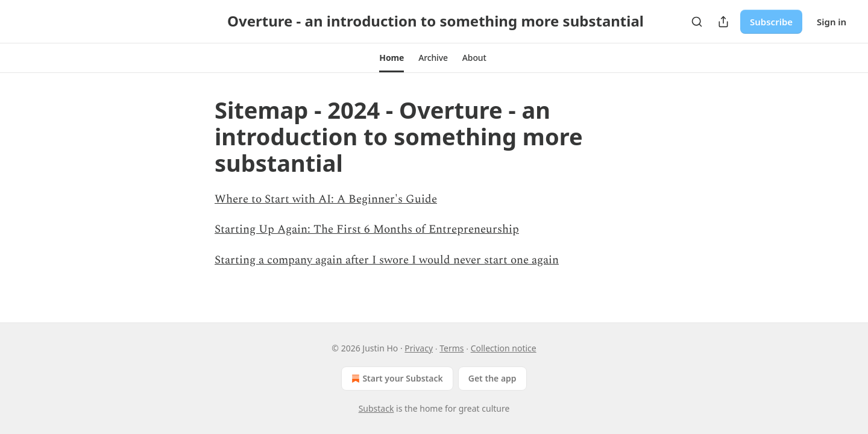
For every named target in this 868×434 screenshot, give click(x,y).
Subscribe (771, 22)
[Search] (697, 22)
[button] (392, 58)
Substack (376, 408)
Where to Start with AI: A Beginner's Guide (326, 199)
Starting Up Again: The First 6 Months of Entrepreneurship (367, 229)
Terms (451, 348)
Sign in (832, 22)
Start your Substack (396, 379)
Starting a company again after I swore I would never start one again (387, 260)
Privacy (419, 348)
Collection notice (504, 348)
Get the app (492, 378)
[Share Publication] (723, 22)
